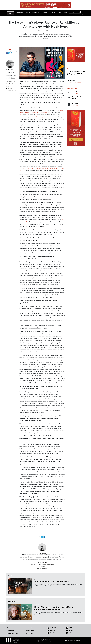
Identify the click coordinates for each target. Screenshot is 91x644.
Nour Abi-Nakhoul (72, 77)
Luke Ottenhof (76, 94)
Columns (45, 13)
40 (23, 168)
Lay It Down (76, 92)
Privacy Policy (30, 631)
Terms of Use (30, 633)
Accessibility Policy (13, 633)
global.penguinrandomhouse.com (72, 640)
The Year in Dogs (9, 88)
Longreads (20, 13)
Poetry (59, 13)
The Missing (71, 80)
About (9, 628)
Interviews (36, 13)
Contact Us (10, 631)
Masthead (29, 628)
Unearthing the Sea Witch (11, 90)
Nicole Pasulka (47, 31)
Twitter (83, 14)
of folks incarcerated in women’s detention (42, 168)
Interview (10, 49)
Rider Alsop (75, 105)
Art (35, 579)
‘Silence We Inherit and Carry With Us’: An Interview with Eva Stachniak (54, 608)
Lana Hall (75, 100)
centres (57, 168)
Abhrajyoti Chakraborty (74, 82)
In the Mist (75, 103)
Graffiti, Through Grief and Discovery (52, 581)
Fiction (28, 13)
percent (26, 168)
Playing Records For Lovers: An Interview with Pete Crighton (11, 85)
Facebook (83, 12)
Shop (65, 13)
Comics (52, 13)
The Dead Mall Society (76, 98)
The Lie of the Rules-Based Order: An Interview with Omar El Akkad (76, 73)
